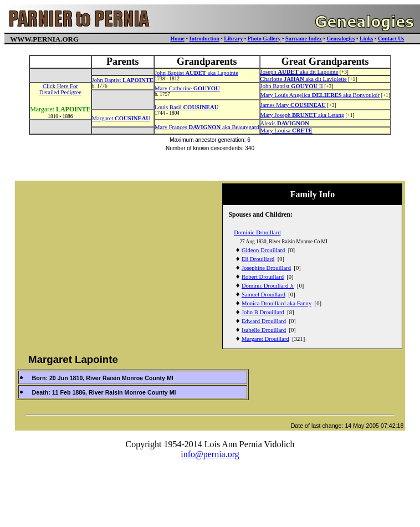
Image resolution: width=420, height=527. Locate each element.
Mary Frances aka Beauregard (207, 127)
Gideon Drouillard (263, 250)
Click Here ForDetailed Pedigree (60, 89)
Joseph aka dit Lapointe (299, 72)
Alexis (285, 123)
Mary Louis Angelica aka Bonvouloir (320, 95)
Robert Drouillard (263, 277)
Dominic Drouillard (257, 232)
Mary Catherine (187, 88)
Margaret (121, 118)
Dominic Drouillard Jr (268, 286)
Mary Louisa (286, 131)
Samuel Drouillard (263, 295)
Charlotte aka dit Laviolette (304, 79)
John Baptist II (292, 86)
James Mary (293, 105)
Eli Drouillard (258, 259)
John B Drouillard (263, 312)
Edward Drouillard (264, 321)
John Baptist (123, 80)
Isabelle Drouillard (264, 330)
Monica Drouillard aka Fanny (276, 303)
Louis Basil (186, 107)
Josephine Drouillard (266, 268)
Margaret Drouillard (265, 339)
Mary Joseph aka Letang (303, 115)
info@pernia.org (210, 454)
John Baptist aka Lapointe (196, 73)
